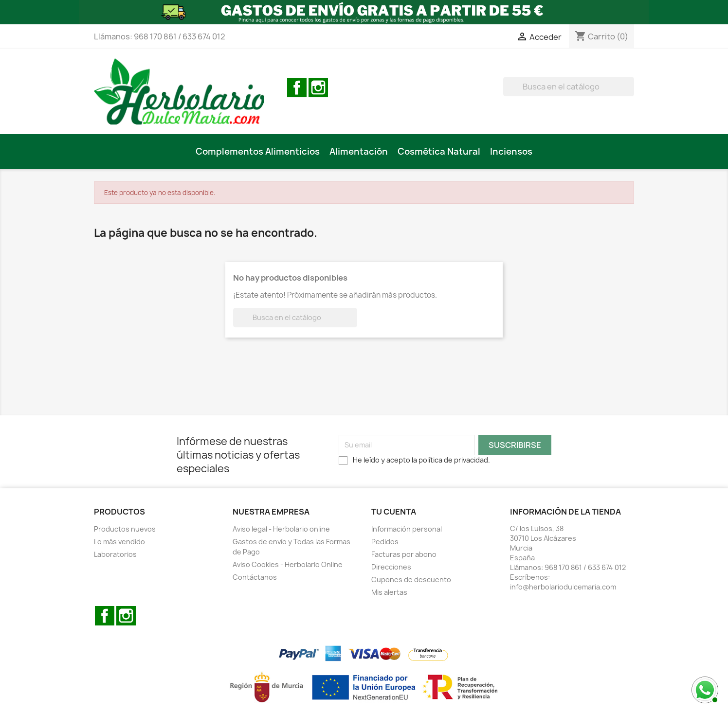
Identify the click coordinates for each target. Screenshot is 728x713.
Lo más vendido (119, 542)
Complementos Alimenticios (258, 152)
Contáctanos (255, 577)
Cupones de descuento (411, 579)
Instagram (318, 88)
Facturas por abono (404, 554)
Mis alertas (389, 592)
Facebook (297, 88)
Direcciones (391, 567)
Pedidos (385, 542)
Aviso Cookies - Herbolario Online (288, 564)
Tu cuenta (394, 512)
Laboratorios (115, 554)
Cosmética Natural (439, 152)
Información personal (407, 529)
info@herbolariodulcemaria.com (563, 587)
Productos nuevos (125, 529)
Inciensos (511, 152)
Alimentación (359, 152)
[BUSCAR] (569, 87)
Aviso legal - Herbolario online (281, 529)
